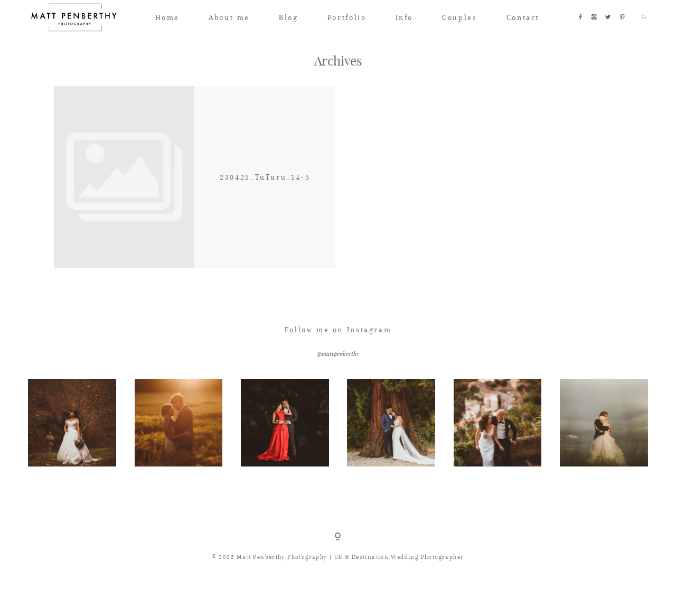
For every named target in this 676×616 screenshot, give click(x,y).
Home (167, 17)
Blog (288, 17)
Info (404, 17)
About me (229, 17)
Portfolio (347, 17)
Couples (459, 17)
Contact (523, 17)
